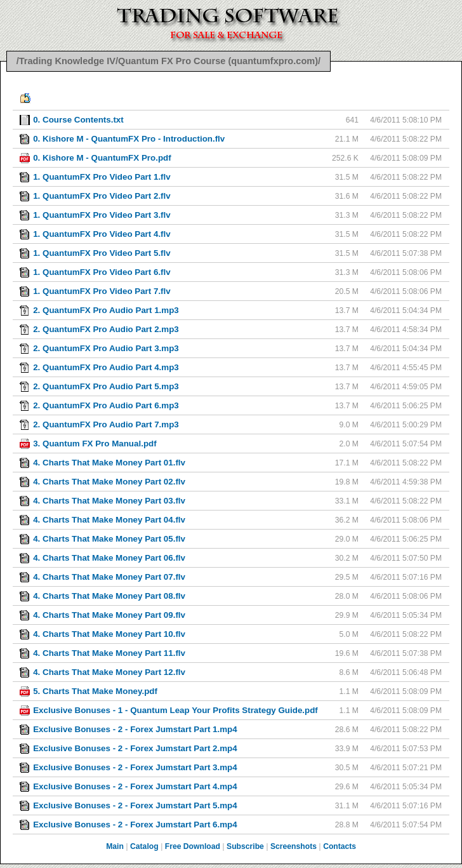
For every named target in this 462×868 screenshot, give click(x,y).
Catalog (144, 846)
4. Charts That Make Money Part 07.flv (109, 577)
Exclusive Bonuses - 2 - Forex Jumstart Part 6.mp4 (135, 825)
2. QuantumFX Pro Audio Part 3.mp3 (106, 348)
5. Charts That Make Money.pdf (95, 691)
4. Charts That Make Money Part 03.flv (109, 501)
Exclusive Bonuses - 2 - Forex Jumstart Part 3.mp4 (135, 767)
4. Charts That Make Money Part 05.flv (109, 539)
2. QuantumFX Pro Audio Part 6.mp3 (106, 405)
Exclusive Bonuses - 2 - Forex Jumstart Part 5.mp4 (135, 805)
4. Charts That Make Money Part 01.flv (109, 463)
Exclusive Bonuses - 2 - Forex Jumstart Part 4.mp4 (135, 786)
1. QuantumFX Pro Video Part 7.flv (102, 291)
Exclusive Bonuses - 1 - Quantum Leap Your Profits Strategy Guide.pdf (175, 710)
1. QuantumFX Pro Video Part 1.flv (102, 177)
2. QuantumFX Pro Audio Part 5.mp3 (106, 386)
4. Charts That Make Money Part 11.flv (109, 653)
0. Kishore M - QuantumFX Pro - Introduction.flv (129, 139)
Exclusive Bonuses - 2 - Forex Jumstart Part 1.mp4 (135, 729)
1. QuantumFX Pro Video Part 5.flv (102, 253)
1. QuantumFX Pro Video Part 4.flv (102, 234)
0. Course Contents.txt (78, 120)
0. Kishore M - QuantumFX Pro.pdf (102, 158)
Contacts (340, 846)
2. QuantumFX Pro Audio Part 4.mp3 (106, 367)
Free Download (193, 846)
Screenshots (294, 846)
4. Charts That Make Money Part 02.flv (109, 482)
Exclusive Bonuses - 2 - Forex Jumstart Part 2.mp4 (135, 748)
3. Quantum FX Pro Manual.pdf (95, 444)
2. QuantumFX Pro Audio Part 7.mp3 (106, 424)
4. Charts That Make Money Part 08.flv (109, 596)
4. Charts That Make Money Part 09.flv (109, 615)
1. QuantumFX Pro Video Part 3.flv (102, 215)
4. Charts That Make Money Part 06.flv (109, 558)
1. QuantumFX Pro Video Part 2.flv (102, 196)
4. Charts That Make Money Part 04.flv (109, 520)
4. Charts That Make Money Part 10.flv (109, 634)
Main (115, 846)
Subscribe (245, 846)
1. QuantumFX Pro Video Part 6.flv (102, 272)
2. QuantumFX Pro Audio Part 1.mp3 (106, 310)
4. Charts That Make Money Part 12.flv (109, 672)
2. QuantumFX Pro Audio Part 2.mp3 (106, 329)
